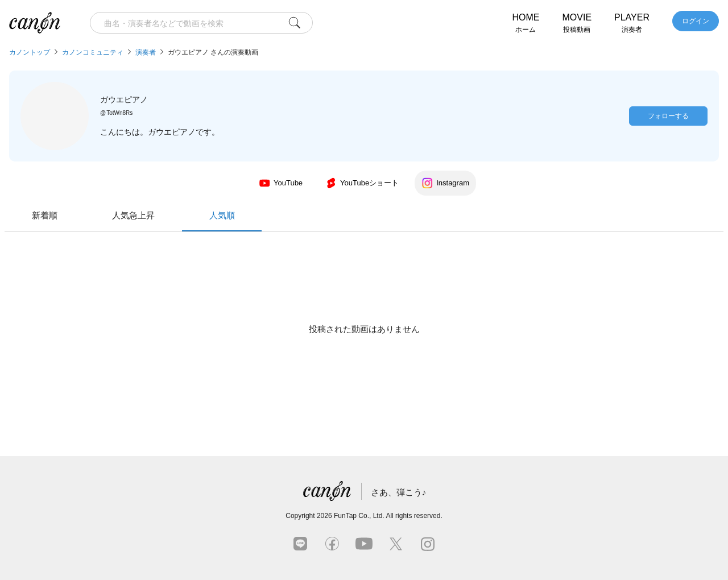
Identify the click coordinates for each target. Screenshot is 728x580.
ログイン (696, 21)
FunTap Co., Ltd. (359, 516)
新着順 (276, 215)
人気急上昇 (364, 215)
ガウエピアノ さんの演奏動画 (213, 52)
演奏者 (146, 52)
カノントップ (30, 52)
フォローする (668, 116)
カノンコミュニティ (93, 52)
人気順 (453, 221)
